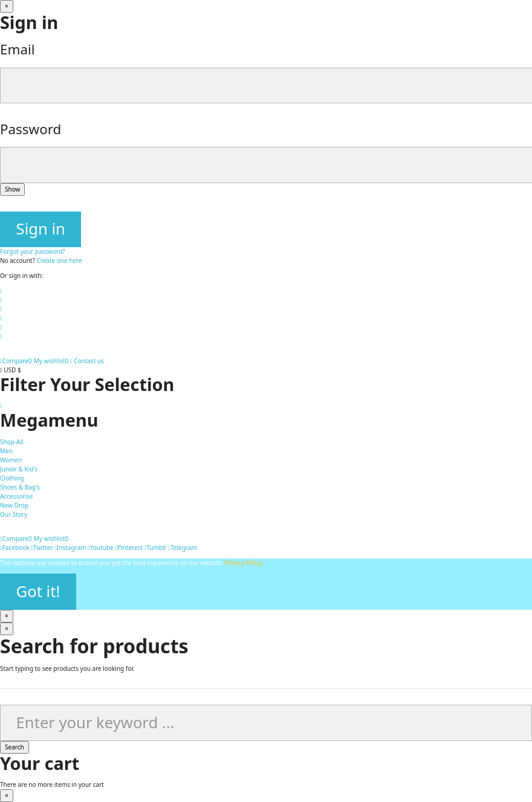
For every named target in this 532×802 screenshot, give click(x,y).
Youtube (101, 548)
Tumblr (156, 548)
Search (15, 747)
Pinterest (129, 548)
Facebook (15, 548)
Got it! (38, 591)
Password (31, 129)
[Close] (7, 6)
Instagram (70, 548)
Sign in (41, 229)
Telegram (182, 548)
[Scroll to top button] (1, 406)
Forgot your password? (32, 251)
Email (18, 49)
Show (12, 189)
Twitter (42, 548)
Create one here (59, 260)
